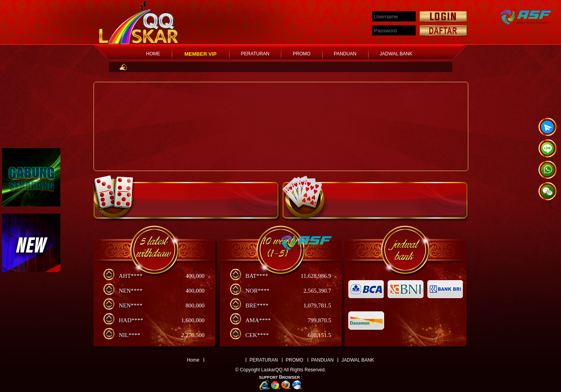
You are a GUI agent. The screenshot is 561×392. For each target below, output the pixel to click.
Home (193, 360)
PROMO (301, 54)
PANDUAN (345, 54)
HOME (153, 54)
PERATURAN (255, 54)
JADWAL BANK (396, 54)
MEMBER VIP (201, 54)
